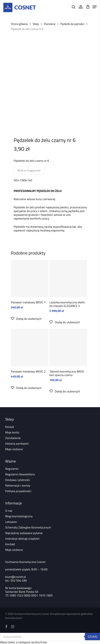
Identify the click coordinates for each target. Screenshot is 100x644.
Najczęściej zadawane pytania (24, 533)
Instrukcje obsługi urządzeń (22, 539)
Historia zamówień (17, 443)
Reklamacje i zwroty (18, 485)
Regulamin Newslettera (20, 474)
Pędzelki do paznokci (72, 24)
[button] (26, 319)
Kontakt (10, 544)
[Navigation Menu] (95, 7)
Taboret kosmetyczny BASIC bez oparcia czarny (67, 373)
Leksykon (11, 522)
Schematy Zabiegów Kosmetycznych (28, 527)
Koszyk (10, 427)
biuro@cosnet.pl (15, 577)
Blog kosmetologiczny (19, 516)
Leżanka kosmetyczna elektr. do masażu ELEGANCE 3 (67, 304)
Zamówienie (13, 438)
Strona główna (19, 24)
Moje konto (12, 432)
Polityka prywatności (18, 491)
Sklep (36, 24)
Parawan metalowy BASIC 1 (28, 302)
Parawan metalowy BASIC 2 (28, 371)
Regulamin (12, 469)
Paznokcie (50, 24)
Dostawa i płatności (18, 480)
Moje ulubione (14, 449)
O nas (9, 511)
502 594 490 (19, 580)
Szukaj (92, 637)
